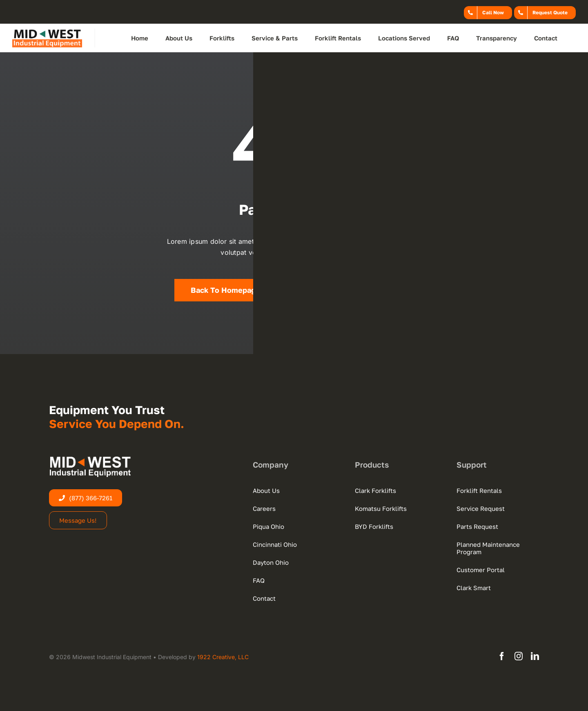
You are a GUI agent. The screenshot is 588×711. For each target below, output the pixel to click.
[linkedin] (535, 656)
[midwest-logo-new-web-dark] (47, 32)
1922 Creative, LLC (223, 657)
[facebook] (502, 656)
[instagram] (519, 656)
